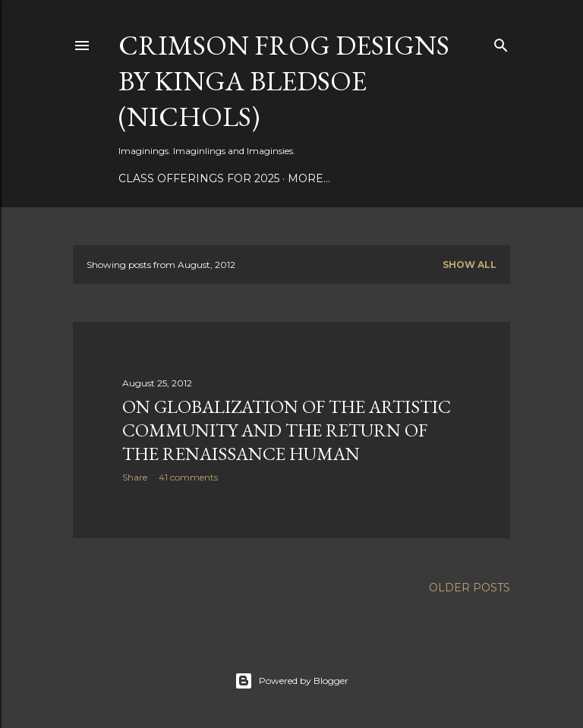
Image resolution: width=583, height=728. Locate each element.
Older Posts (470, 588)
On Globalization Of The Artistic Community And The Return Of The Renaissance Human (287, 430)
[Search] (501, 42)
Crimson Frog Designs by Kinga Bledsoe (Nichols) (284, 81)
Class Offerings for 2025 (199, 178)
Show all (470, 265)
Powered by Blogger (291, 681)
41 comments (188, 477)
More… (309, 178)
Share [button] (135, 477)
